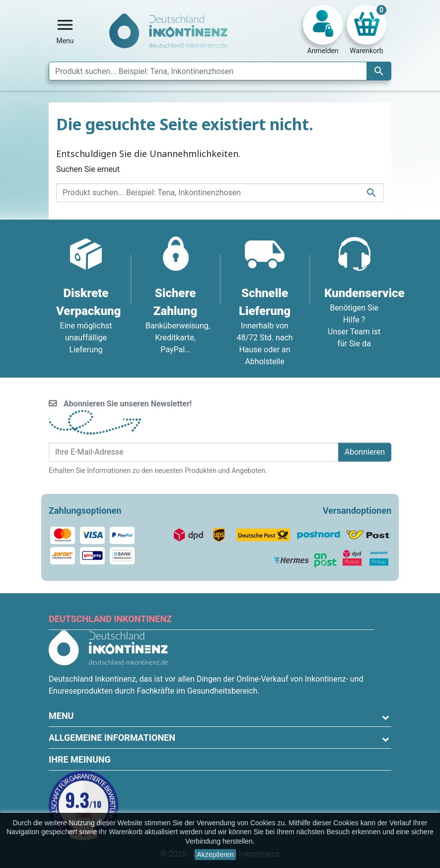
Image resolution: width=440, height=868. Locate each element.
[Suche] (220, 71)
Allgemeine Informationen (112, 738)
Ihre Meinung (80, 759)
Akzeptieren (216, 855)
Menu (61, 716)
